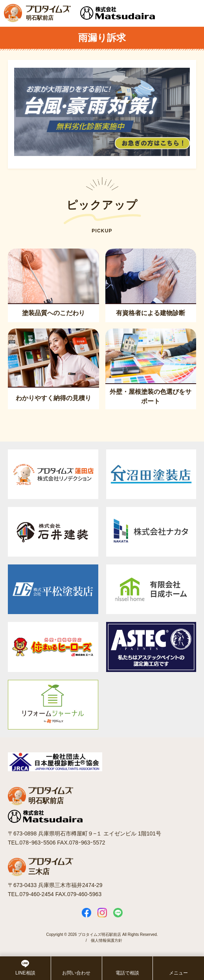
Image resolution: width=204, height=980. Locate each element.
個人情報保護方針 (107, 940)
